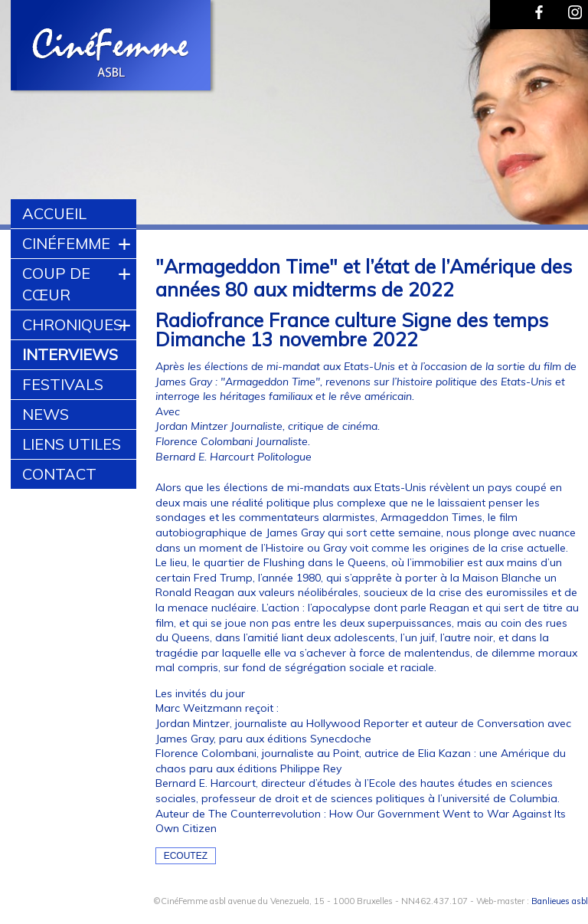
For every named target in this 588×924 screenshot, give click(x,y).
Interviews (70, 354)
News (46, 414)
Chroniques (72, 324)
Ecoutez (186, 856)
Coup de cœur (56, 284)
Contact (59, 474)
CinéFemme (66, 243)
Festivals (63, 384)
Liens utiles (72, 444)
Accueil (54, 213)
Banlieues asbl (560, 901)
